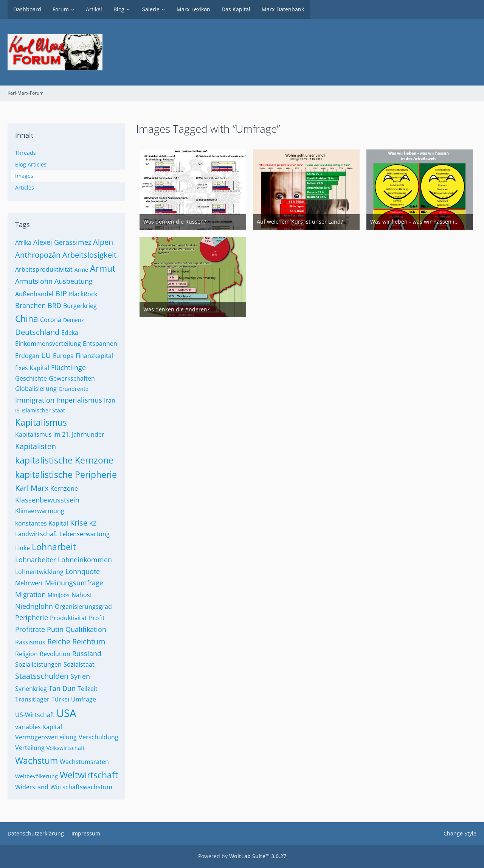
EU (46, 355)
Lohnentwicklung (39, 572)
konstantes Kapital (42, 523)
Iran (110, 400)
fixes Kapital (32, 368)
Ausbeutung (74, 281)
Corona (51, 320)
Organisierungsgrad (83, 607)
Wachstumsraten (84, 762)
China (27, 319)
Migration (30, 594)
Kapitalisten (36, 446)
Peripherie (32, 618)
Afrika (23, 243)
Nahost (82, 595)
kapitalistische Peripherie (66, 474)
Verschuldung (99, 737)
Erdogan (27, 356)
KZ (93, 523)
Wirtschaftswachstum (81, 787)
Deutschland (37, 332)
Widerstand (32, 787)
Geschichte (31, 378)
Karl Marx (32, 488)
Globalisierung (36, 389)
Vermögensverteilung (46, 737)
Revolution (55, 654)
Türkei (60, 699)
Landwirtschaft (36, 534)
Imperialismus (79, 400)
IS (17, 410)
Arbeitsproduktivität (44, 269)
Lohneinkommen (85, 560)
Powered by (242, 856)
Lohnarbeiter (36, 560)
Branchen (30, 305)
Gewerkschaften (72, 378)
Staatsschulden (42, 676)
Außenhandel (34, 294)
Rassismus (30, 642)
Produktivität (68, 618)
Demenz (74, 320)
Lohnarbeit (54, 547)
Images (24, 176)
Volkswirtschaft (66, 748)
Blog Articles (31, 164)
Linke (22, 548)
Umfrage (84, 699)
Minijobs (59, 595)
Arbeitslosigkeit (89, 255)
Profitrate (30, 629)
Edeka (70, 333)
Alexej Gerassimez (62, 242)
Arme (81, 270)
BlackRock (83, 294)
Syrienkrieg (31, 689)
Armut (103, 268)
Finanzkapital (94, 356)
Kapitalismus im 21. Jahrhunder (60, 434)
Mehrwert (29, 583)
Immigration (35, 400)
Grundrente (74, 389)
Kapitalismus (41, 422)
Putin (55, 629)
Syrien (80, 676)
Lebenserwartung (85, 534)
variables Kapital (39, 727)
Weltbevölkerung (36, 776)
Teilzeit (88, 689)
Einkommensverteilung (48, 344)
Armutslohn (34, 281)
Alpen (103, 242)
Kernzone (64, 488)
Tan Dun (62, 688)
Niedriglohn (34, 606)
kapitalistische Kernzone (64, 460)
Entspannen (100, 344)
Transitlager (32, 699)
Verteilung (30, 748)
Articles (25, 187)
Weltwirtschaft (89, 775)
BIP (61, 293)
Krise (79, 523)
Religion (26, 654)
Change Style (460, 833)
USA (66, 713)
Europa (63, 356)
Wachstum (36, 761)
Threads (26, 153)
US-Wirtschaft (35, 715)
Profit (97, 618)
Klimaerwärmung (40, 511)
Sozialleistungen (38, 664)
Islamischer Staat (43, 410)
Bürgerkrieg (80, 306)
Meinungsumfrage (74, 583)
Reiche (59, 642)
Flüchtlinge (68, 367)
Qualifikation (86, 629)
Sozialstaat (79, 664)
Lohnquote (83, 571)
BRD (54, 305)
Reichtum (89, 642)
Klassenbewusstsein (47, 500)
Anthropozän (38, 255)
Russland (87, 653)
